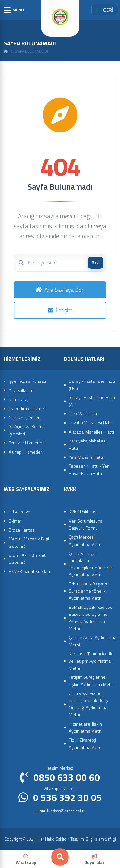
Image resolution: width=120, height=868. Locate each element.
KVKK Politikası (83, 512)
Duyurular (95, 860)
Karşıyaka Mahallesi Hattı (88, 444)
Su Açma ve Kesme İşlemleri (27, 430)
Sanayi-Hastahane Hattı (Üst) (92, 385)
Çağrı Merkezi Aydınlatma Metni (86, 540)
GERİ (105, 10)
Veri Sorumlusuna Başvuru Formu (86, 524)
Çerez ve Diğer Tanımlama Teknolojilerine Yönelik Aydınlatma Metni (90, 564)
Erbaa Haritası (22, 530)
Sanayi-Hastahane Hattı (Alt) (92, 401)
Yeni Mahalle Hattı (86, 457)
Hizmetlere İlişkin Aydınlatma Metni (86, 727)
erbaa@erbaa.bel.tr (60, 811)
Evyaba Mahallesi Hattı (91, 423)
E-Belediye (20, 512)
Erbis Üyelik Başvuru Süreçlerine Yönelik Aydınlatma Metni (88, 591)
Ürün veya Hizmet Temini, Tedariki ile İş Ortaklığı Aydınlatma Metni (88, 704)
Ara (96, 262)
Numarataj (18, 399)
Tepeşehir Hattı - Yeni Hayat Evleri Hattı (90, 469)
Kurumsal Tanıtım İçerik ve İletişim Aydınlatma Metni (91, 661)
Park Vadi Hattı (83, 414)
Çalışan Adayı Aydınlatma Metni (92, 641)
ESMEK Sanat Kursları (29, 571)
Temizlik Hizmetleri (27, 443)
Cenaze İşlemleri (25, 417)
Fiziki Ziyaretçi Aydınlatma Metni (86, 743)
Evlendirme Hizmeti (28, 408)
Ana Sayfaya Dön (60, 290)
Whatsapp (26, 860)
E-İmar (15, 521)
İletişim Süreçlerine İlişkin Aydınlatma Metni (92, 680)
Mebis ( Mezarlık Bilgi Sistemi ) (29, 542)
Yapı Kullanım (21, 390)
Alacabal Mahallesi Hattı (91, 432)
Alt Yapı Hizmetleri (26, 452)
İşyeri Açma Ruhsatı (27, 381)
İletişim (60, 310)
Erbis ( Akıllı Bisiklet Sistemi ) (27, 559)
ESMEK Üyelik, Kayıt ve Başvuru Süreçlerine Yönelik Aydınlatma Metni (91, 618)
